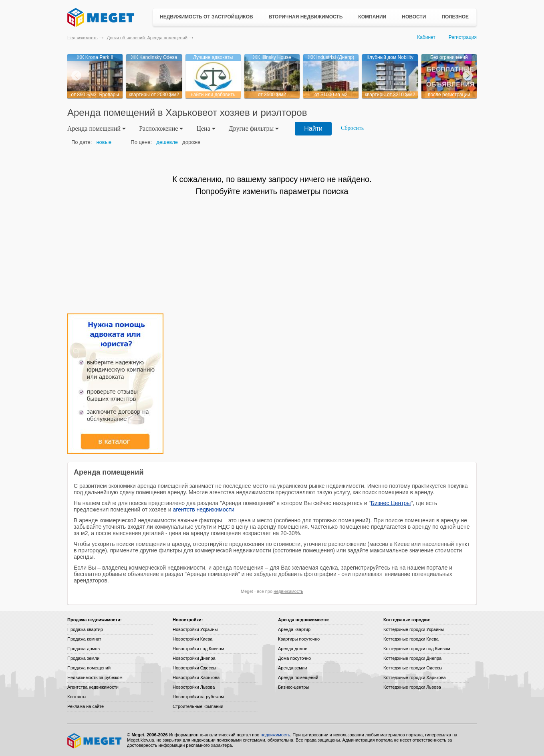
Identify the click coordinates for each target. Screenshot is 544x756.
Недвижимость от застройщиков (207, 17)
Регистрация (463, 37)
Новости (414, 17)
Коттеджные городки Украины (414, 629)
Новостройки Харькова (196, 677)
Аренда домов (293, 649)
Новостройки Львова (194, 687)
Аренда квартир (294, 629)
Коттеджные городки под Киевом (417, 649)
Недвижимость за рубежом (95, 677)
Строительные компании (198, 706)
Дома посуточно (294, 658)
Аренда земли (292, 668)
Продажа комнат (84, 639)
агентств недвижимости (203, 509)
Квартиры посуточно (299, 639)
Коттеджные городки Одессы (413, 668)
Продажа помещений (89, 668)
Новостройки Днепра (194, 658)
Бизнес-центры (293, 687)
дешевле (167, 142)
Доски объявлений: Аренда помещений (147, 38)
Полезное (455, 17)
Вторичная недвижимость (306, 17)
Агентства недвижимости (93, 687)
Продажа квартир (85, 629)
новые (104, 142)
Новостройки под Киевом (198, 649)
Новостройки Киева (192, 639)
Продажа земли (83, 658)
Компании (372, 17)
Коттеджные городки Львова (412, 687)
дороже (191, 142)
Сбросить (352, 128)
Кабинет (426, 37)
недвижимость (288, 591)
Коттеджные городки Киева (411, 639)
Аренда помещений (298, 677)
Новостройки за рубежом (198, 697)
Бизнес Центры (391, 503)
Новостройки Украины (195, 629)
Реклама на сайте (86, 706)
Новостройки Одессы (194, 668)
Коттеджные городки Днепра (412, 658)
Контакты (77, 697)
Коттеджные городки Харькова (415, 677)
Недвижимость (83, 38)
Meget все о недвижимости (95, 741)
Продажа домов (84, 649)
